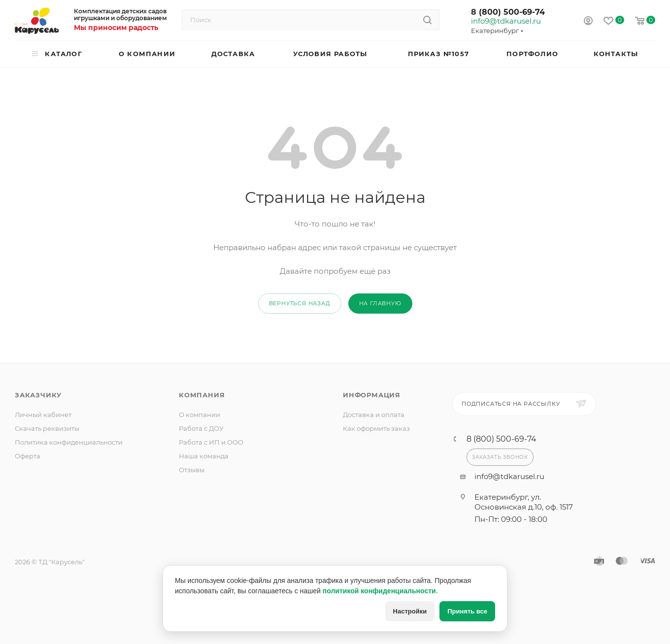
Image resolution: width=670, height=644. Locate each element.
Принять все (467, 611)
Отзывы (192, 470)
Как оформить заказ (376, 428)
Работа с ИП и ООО (211, 442)
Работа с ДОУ (201, 428)
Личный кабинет (43, 415)
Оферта (28, 456)
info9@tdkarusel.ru (505, 21)
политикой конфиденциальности (379, 591)
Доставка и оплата (374, 415)
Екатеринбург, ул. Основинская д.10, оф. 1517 (524, 502)
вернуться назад (300, 303)
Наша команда (204, 456)
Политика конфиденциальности (69, 442)
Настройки (410, 611)
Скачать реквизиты (47, 428)
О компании (200, 415)
